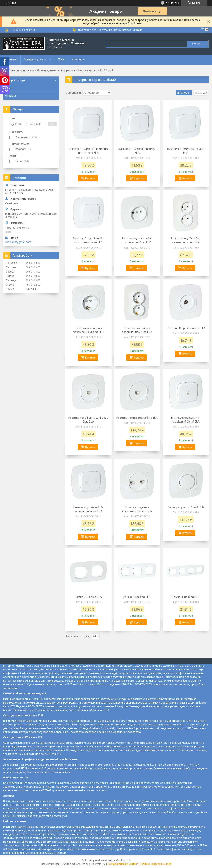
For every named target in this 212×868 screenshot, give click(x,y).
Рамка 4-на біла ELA (186, 597)
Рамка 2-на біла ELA (88, 597)
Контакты (78, 59)
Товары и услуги (35, 59)
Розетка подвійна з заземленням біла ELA (137, 330)
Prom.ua (126, 860)
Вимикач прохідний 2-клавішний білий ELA (88, 509)
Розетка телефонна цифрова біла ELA (88, 419)
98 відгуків (173, 3)
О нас (62, 59)
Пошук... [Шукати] (197, 44)
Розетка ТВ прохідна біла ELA (186, 328)
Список (202, 93)
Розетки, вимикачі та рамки (56, 70)
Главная (12, 59)
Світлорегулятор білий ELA (186, 507)
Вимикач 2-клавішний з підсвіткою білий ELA (88, 240)
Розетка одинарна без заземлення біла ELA (137, 240)
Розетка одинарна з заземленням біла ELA (88, 330)
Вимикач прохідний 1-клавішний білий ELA (186, 419)
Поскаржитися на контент (123, 864)
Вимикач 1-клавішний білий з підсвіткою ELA (88, 151)
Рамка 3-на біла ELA (137, 597)
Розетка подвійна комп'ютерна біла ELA (137, 509)
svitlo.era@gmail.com (18, 242)
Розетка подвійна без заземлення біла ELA (186, 240)
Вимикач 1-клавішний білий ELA (186, 151)
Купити (90, 178)
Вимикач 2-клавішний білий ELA (137, 151)
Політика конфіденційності (156, 864)
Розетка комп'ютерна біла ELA (137, 417)
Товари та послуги (21, 70)
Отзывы (10, 96)
